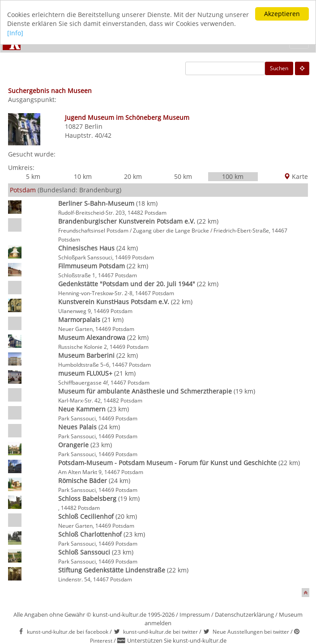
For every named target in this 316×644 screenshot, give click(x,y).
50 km (183, 176)
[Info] (15, 33)
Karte (296, 176)
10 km (83, 176)
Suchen (279, 68)
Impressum (195, 614)
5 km (33, 176)
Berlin (94, 126)
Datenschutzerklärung (244, 614)
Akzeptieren (282, 14)
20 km (133, 176)
